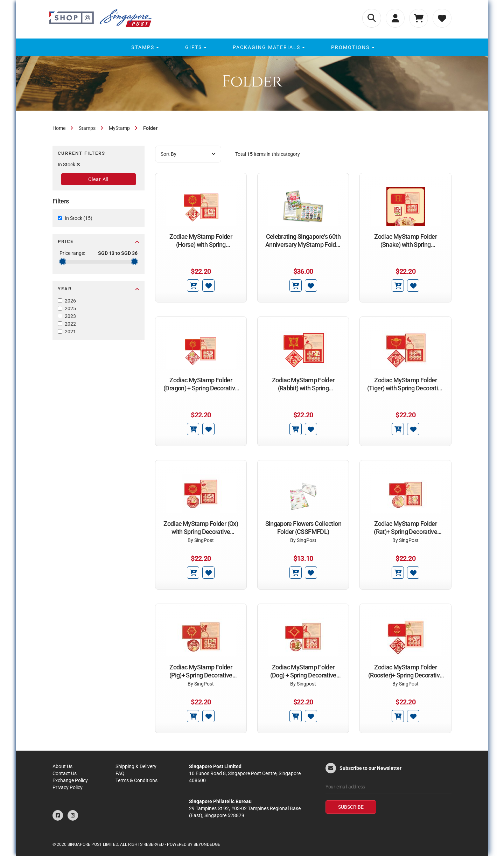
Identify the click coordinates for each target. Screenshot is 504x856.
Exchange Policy (70, 780)
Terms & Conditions (136, 780)
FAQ (120, 773)
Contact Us (65, 773)
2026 (70, 301)
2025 (70, 308)
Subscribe (351, 807)
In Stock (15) (79, 218)
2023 (70, 316)
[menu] (252, 47)
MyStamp (119, 128)
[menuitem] (144, 47)
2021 (70, 332)
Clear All (98, 179)
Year (99, 289)
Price (99, 241)
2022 (70, 324)
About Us (62, 766)
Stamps (87, 128)
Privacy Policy (68, 787)
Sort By (188, 154)
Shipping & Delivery (136, 766)
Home (59, 128)
